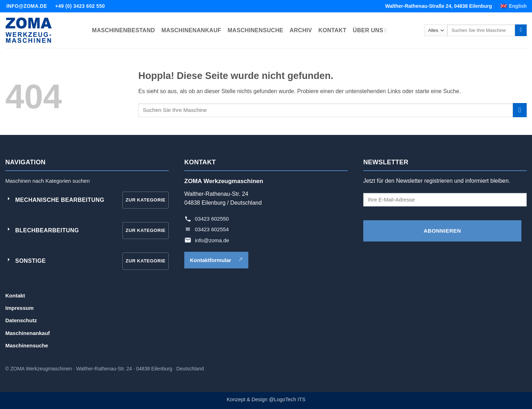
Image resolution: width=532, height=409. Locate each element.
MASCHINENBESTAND (123, 30)
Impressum (19, 308)
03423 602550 (212, 219)
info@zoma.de (212, 240)
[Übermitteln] (521, 30)
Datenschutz (21, 320)
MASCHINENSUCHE (255, 30)
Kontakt (15, 296)
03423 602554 (212, 229)
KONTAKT (332, 30)
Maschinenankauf (28, 333)
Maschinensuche (27, 345)
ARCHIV (301, 30)
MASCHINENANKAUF (191, 30)
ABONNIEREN (442, 231)
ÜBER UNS (369, 30)
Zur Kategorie (146, 200)
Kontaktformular (216, 260)
